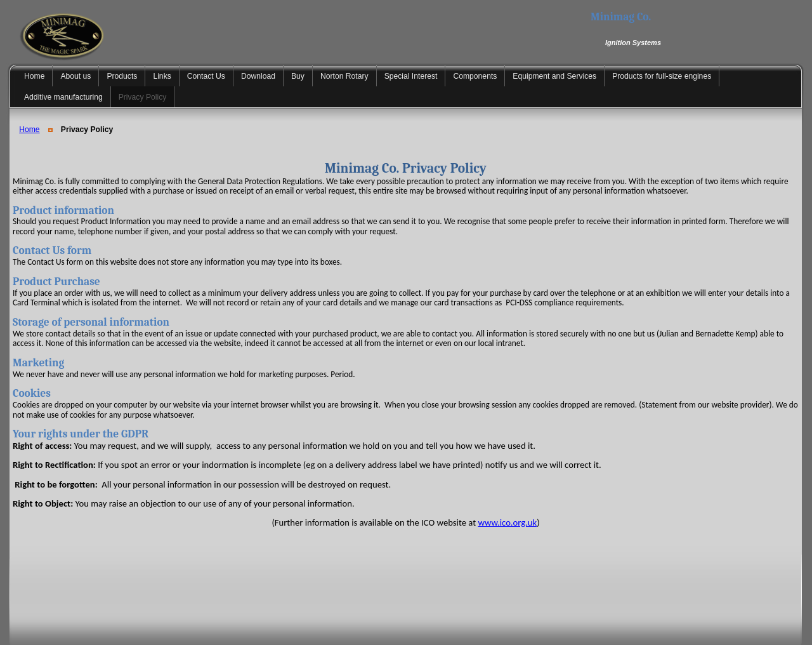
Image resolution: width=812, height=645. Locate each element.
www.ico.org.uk (507, 522)
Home (29, 130)
